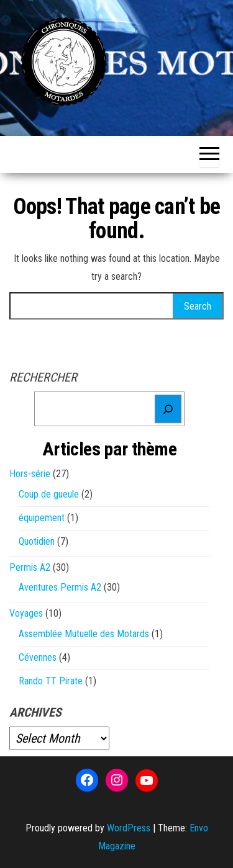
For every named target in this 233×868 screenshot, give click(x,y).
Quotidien (37, 541)
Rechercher (43, 377)
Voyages (26, 613)
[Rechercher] (168, 409)
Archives (35, 712)
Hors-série (30, 474)
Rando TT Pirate (51, 681)
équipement (42, 518)
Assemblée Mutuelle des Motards (84, 634)
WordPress (129, 828)
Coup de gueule (49, 494)
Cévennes (38, 657)
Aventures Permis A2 (60, 587)
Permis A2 (30, 567)
